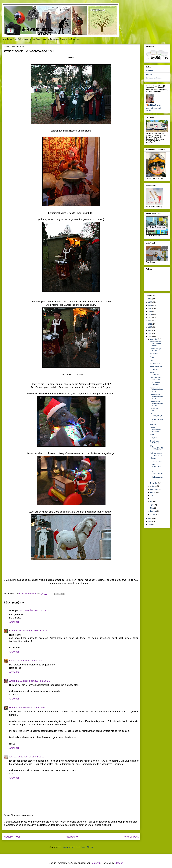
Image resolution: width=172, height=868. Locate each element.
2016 (150, 330)
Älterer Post (131, 837)
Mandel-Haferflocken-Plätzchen (155, 430)
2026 (150, 299)
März (152, 508)
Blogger (119, 863)
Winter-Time (154, 354)
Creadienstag (155, 370)
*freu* (152, 435)
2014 (150, 336)
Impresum (149, 74)
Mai (152, 502)
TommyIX (96, 863)
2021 (150, 315)
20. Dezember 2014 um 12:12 (29, 757)
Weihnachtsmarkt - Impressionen (156, 454)
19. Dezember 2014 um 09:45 (34, 610)
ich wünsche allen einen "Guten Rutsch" (156, 344)
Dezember (154, 339)
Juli (152, 495)
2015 (150, 333)
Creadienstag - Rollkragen (155, 442)
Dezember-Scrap (156, 461)
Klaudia (13, 631)
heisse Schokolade (155, 374)
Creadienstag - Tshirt (155, 410)
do (11, 661)
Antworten (14, 622)
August (153, 492)
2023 (150, 308)
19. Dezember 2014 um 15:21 (35, 681)
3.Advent (153, 425)
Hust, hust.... (154, 438)
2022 (150, 311)
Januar (153, 514)
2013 (150, 518)
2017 (150, 327)
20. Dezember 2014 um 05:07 (31, 708)
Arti (11, 757)
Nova (12, 708)
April (152, 505)
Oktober (153, 486)
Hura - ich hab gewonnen (155, 384)
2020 (150, 318)
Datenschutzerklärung (154, 78)
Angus (152, 357)
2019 (150, 321)
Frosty (152, 360)
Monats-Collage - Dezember (156, 350)
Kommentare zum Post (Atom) (77, 847)
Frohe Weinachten (156, 366)
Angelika (14, 681)
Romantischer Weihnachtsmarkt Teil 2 (156, 397)
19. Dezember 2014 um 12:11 (33, 631)
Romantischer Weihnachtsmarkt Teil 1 (156, 404)
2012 (150, 521)
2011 (150, 524)
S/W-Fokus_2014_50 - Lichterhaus (156, 448)
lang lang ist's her (156, 363)
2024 (150, 305)
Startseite (72, 837)
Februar (153, 511)
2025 (150, 302)
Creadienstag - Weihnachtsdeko (156, 466)
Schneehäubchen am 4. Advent (156, 379)
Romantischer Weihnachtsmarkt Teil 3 (156, 390)
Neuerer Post (12, 837)
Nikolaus (153, 458)
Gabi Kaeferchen (155, 105)
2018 (150, 324)
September (154, 489)
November (154, 483)
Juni (152, 499)
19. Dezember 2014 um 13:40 (28, 661)
